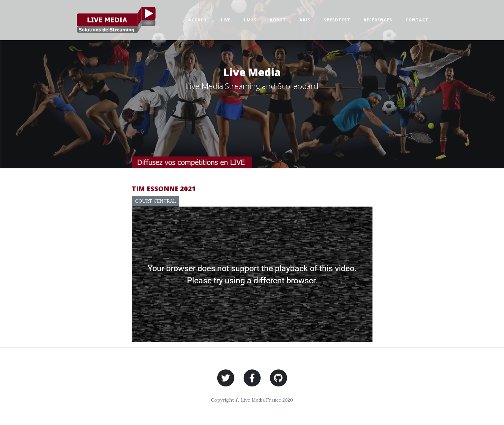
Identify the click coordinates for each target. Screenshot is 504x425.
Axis (305, 20)
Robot (278, 20)
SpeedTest (337, 20)
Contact (417, 20)
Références (378, 20)
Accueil (198, 20)
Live (226, 20)
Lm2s (250, 20)
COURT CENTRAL (156, 201)
